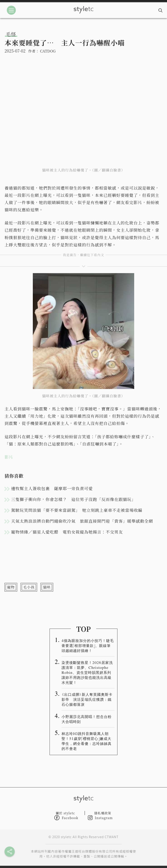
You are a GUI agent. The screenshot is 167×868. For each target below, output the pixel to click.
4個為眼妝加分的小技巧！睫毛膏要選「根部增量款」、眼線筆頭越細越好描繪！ (88, 645)
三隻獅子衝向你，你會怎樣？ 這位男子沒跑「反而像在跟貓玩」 (73, 499)
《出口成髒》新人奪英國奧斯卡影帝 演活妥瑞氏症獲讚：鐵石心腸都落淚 (87, 699)
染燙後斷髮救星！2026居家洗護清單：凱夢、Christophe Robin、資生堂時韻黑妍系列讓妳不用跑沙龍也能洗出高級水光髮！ (87, 672)
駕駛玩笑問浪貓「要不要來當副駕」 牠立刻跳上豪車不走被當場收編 (77, 510)
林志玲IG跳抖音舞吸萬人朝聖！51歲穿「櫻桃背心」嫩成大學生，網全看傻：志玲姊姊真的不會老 (87, 741)
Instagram (100, 818)
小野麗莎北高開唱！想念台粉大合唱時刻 (87, 719)
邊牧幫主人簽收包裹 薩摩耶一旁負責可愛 (52, 488)
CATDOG (48, 51)
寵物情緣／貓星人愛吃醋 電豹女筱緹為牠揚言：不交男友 (67, 532)
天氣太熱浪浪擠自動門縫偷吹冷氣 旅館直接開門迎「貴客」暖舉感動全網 (82, 521)
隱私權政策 (103, 813)
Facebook (66, 818)
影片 (9, 457)
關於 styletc (65, 813)
